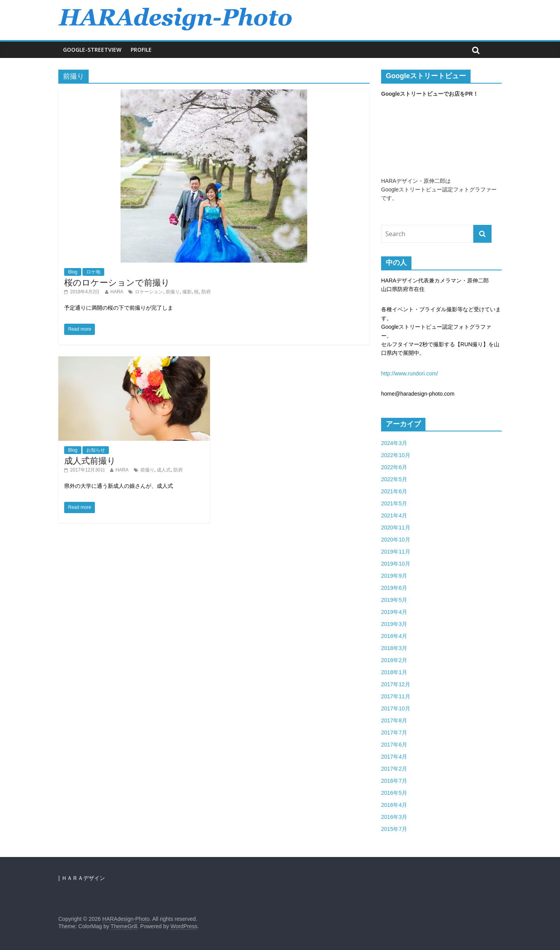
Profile (141, 50)
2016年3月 (394, 817)
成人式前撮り (90, 461)
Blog (73, 272)
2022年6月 (394, 467)
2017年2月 (394, 769)
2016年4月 (394, 805)
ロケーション (149, 292)
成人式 (164, 470)
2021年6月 (394, 491)
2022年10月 (396, 455)
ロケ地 (93, 272)
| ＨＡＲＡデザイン (82, 878)
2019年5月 (394, 600)
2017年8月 (394, 720)
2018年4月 (394, 636)
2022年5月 (394, 479)
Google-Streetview (92, 50)
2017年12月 (396, 684)
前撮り (173, 292)
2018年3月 (394, 648)
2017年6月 (394, 745)
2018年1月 (394, 672)
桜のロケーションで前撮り (117, 283)
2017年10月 (396, 708)
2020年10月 (396, 540)
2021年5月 (394, 503)
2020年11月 (396, 528)
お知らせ (96, 450)
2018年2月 (394, 660)
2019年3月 (394, 624)
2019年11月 (396, 552)
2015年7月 (394, 829)
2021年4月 (394, 515)
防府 (206, 292)
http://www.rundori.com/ (409, 373)
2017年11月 (396, 696)
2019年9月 (394, 576)
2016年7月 (394, 781)
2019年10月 (396, 564)
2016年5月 (394, 793)
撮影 (187, 292)
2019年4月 (394, 612)
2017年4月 (394, 757)
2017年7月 (394, 733)
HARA (117, 292)
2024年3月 (394, 443)
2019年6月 (394, 588)
